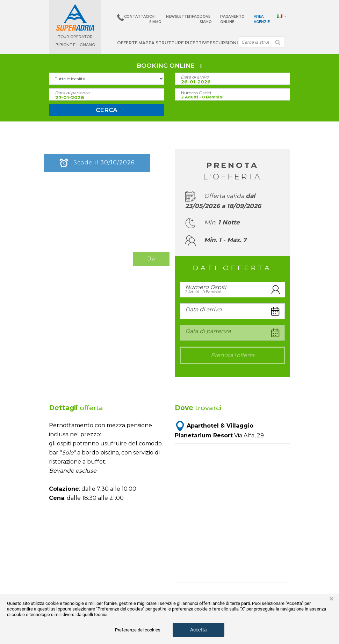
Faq (196, 17)
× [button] (331, 599)
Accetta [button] (199, 630)
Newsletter (179, 17)
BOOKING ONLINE (169, 66)
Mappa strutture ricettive (174, 43)
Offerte (127, 43)
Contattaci (137, 17)
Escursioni (224, 43)
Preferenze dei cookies (138, 630)
